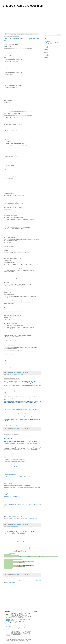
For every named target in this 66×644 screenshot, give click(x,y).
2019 (46, 52)
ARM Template (9, 576)
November (48, 41)
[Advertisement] (33, 21)
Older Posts (39, 581)
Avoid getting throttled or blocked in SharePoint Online (21, 632)
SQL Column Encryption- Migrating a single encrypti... (53, 43)
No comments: (19, 373)
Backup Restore (15, 526)
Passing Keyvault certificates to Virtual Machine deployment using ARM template (19, 532)
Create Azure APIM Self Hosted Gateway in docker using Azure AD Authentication (21, 614)
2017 (46, 56)
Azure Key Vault (14, 374)
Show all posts (31, 34)
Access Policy (9, 374)
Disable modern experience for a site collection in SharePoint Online (18, 638)
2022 (46, 48)
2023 (46, 46)
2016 (46, 57)
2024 (46, 40)
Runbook (19, 374)
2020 (46, 51)
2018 (46, 54)
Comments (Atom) (12, 583)
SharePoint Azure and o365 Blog (23, 6)
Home (20, 581)
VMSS (22, 374)
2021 (46, 49)
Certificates (19, 576)
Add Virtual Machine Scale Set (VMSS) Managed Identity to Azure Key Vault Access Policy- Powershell (21, 382)
